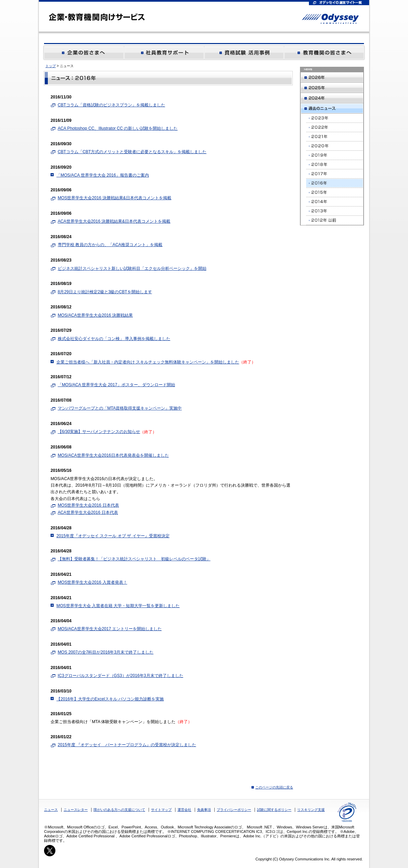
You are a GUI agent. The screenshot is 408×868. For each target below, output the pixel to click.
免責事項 (204, 810)
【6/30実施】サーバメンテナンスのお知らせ (99, 432)
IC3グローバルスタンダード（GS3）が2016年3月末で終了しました (121, 676)
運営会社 (184, 810)
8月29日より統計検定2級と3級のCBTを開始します (105, 292)
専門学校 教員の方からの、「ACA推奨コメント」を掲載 (110, 245)
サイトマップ (161, 810)
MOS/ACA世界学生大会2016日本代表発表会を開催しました (113, 455)
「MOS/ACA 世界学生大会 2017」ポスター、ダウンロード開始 (116, 385)
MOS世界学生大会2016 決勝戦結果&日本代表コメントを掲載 (115, 198)
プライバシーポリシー (234, 810)
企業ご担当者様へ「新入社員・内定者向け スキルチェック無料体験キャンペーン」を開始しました (148, 362)
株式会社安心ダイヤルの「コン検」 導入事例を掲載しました (114, 339)
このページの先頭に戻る (274, 787)
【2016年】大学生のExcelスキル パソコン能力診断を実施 (110, 699)
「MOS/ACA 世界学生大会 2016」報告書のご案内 (103, 175)
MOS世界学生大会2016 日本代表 (88, 505)
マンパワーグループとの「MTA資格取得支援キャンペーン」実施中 (120, 408)
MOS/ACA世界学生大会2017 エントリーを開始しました (110, 629)
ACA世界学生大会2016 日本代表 (88, 512)
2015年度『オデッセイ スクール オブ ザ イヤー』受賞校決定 (113, 536)
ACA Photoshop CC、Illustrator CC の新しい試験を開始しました (118, 128)
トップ (51, 66)
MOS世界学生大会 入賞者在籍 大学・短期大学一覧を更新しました (118, 606)
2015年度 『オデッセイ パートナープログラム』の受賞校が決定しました (127, 745)
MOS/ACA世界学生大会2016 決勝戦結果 (95, 315)
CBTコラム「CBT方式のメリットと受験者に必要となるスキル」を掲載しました (132, 152)
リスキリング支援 (311, 810)
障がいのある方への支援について (119, 810)
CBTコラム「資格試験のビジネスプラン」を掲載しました (111, 105)
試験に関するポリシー (274, 810)
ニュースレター (76, 810)
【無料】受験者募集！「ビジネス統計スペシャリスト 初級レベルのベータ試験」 (134, 559)
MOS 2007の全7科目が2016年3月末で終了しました (106, 652)
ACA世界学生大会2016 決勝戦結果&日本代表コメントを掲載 (114, 221)
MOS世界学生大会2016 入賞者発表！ (93, 582)
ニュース (51, 810)
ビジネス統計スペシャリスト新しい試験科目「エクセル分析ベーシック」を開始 (132, 268)
